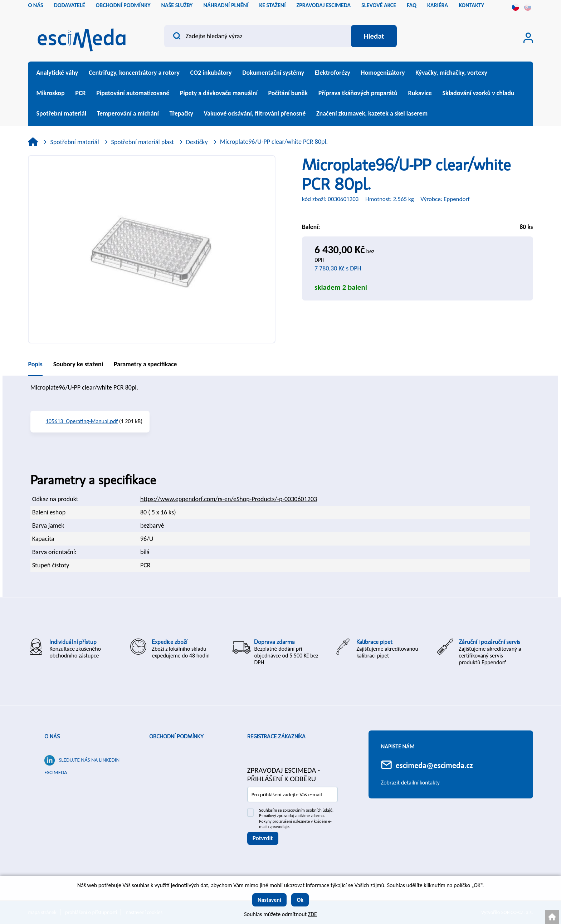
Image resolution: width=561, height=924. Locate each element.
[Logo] (82, 38)
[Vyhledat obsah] (374, 36)
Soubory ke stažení (78, 364)
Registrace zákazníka (276, 737)
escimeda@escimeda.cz (434, 765)
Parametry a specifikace (145, 364)
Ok (300, 900)
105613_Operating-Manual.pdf (82, 421)
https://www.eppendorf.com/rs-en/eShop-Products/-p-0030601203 (229, 499)
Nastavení (269, 900)
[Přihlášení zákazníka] (528, 38)
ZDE (313, 914)
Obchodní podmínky (176, 737)
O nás (52, 737)
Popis (35, 364)
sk (528, 7)
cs (516, 7)
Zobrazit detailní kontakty (410, 783)
